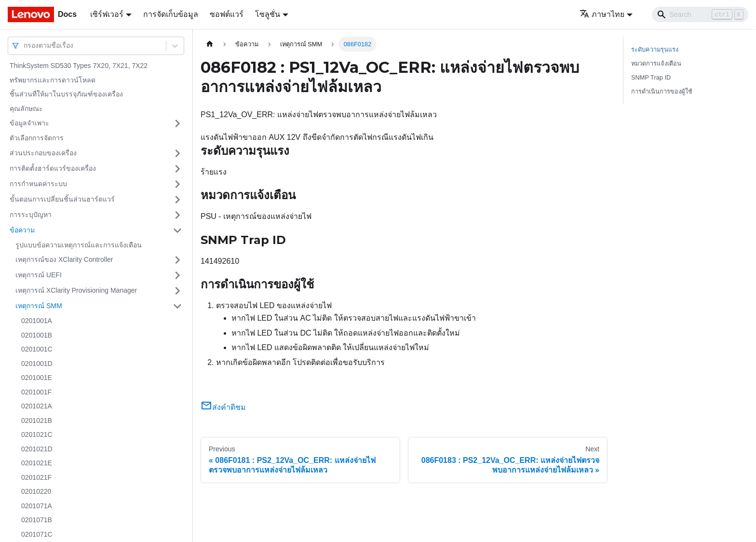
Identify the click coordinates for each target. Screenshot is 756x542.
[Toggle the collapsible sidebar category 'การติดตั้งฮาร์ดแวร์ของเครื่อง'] (177, 169)
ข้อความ (22, 230)
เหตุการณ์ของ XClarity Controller (64, 259)
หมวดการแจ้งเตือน (656, 63)
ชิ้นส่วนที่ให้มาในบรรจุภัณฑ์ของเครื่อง (66, 94)
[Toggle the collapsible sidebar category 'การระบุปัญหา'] (177, 215)
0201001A (37, 321)
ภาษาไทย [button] (602, 14)
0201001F (36, 392)
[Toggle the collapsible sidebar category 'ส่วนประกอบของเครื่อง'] (177, 153)
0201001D (37, 364)
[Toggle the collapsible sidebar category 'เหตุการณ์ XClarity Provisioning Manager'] (177, 291)
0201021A (37, 406)
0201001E (37, 378)
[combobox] (25, 46)
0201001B (37, 335)
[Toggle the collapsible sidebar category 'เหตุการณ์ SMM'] (177, 306)
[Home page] (210, 44)
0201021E (37, 463)
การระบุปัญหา (31, 215)
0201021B (37, 420)
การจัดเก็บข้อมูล (171, 14)
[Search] (700, 14)
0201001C (37, 349)
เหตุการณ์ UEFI (39, 275)
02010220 (36, 491)
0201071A (37, 506)
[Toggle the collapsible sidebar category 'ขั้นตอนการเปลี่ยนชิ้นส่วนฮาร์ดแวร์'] (177, 200)
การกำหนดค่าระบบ (38, 184)
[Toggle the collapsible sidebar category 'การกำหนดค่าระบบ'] (177, 184)
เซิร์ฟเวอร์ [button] (107, 14)
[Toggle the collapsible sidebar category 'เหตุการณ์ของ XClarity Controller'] (177, 260)
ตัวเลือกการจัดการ (37, 138)
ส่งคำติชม (223, 407)
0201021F (36, 477)
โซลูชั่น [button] (268, 14)
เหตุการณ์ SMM (39, 306)
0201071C (37, 534)
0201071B (37, 520)
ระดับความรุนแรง (655, 49)
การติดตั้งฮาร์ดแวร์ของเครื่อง (53, 168)
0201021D (37, 449)
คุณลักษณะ (26, 108)
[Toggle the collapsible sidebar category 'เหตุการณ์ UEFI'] (177, 275)
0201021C (37, 434)
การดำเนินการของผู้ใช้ (662, 91)
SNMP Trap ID (651, 77)
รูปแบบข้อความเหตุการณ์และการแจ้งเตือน (79, 245)
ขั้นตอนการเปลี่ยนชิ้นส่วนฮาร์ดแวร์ (62, 199)
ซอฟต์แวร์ (227, 14)
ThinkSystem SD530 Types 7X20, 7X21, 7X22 (79, 66)
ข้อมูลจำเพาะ (29, 123)
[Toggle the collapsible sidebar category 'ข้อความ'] (177, 230)
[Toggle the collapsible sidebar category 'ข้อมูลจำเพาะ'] (177, 123)
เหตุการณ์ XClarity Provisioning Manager (76, 290)
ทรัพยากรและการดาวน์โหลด (53, 80)
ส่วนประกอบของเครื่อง (43, 153)
